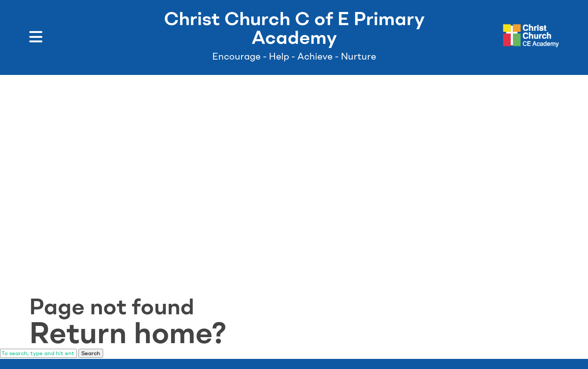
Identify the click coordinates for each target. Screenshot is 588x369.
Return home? (128, 333)
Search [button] (91, 353)
